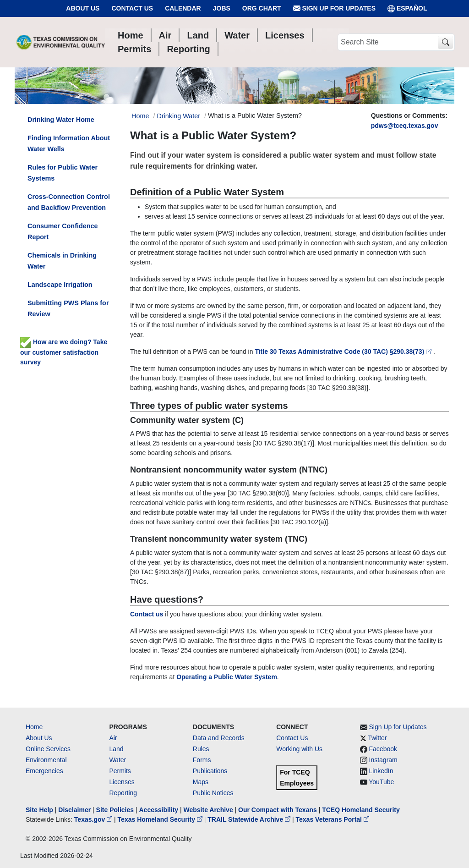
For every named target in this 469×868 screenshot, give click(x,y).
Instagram (383, 760)
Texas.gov (94, 819)
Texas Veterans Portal (333, 819)
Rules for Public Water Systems (63, 173)
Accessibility (159, 810)
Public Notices (213, 793)
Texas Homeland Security (161, 819)
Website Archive (208, 810)
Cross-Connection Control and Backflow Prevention (69, 202)
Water (117, 760)
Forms (202, 760)
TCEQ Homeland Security (361, 810)
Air (113, 738)
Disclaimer (74, 810)
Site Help (39, 810)
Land (116, 749)
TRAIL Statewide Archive (250, 819)
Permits (120, 771)
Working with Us (299, 749)
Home (34, 727)
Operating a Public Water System (227, 677)
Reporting (123, 793)
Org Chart (262, 8)
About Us (83, 8)
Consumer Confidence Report (63, 231)
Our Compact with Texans (278, 810)
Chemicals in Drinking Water (62, 261)
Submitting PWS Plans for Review (68, 308)
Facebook (383, 749)
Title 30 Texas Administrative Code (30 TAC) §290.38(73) (344, 352)
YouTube (381, 782)
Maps (201, 782)
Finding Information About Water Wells (69, 143)
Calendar (183, 8)
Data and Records (219, 738)
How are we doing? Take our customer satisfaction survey (64, 352)
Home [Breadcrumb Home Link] (140, 116)
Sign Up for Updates (334, 8)
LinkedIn (381, 771)
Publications (210, 771)
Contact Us (132, 8)
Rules (201, 749)
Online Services (48, 749)
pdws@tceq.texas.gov (405, 126)
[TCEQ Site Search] (445, 42)
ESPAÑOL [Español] (407, 8)
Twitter (377, 738)
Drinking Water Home (61, 120)
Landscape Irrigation (60, 285)
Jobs (222, 8)
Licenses (122, 782)
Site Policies (115, 810)
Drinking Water (178, 116)
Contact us (147, 614)
